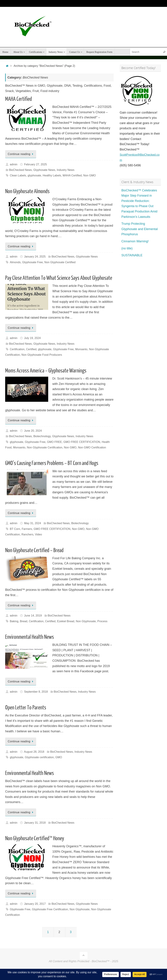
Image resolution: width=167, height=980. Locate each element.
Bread (24, 621)
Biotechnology (42, 436)
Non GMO (89, 175)
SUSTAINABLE (132, 255)
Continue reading (21, 154)
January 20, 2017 (35, 904)
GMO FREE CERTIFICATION (82, 442)
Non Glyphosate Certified (60, 262)
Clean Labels (18, 175)
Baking (14, 621)
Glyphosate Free (33, 262)
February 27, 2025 (35, 164)
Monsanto (81, 349)
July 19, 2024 (32, 338)
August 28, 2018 (34, 752)
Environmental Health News (30, 637)
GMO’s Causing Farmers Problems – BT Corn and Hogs (52, 463)
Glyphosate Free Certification (50, 909)
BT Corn (15, 529)
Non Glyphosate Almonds (27, 191)
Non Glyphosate (86, 621)
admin (14, 164)
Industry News (66, 170)
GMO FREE (54, 442)
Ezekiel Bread (66, 621)
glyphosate (34, 175)
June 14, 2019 (33, 615)
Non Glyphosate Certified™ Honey (35, 838)
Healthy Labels (52, 175)
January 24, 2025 (35, 256)
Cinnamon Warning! (135, 241)
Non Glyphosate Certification (45, 447)
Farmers (27, 529)
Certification (17, 349)
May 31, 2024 (33, 523)
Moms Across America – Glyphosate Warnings (46, 371)
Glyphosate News (44, 170)
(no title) (127, 248)
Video (38, 534)
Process (102, 621)
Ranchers (27, 534)
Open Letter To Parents (26, 708)
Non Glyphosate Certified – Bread (34, 550)
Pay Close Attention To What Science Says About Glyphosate (59, 278)
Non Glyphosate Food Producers (42, 355)
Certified (31, 349)
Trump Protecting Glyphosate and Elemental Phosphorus (140, 229)
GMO (59, 757)
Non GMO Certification (92, 447)
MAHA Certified (19, 99)
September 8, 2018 (36, 692)
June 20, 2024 (33, 431)
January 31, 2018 (35, 823)
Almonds (15, 262)
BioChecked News (20, 170)
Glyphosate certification (39, 757)
